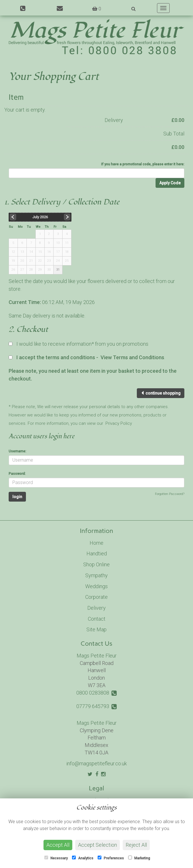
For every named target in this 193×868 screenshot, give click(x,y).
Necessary (56, 858)
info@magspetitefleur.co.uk (96, 763)
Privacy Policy (119, 423)
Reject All (136, 845)
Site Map (96, 629)
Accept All (58, 845)
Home (96, 543)
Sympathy (96, 575)
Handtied (97, 554)
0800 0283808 (96, 693)
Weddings (96, 586)
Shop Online (96, 564)
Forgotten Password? (170, 494)
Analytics (83, 858)
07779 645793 (96, 706)
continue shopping (161, 393)
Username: (17, 451)
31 (58, 270)
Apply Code (170, 183)
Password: (17, 474)
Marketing (139, 858)
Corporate (96, 597)
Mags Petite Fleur (97, 656)
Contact (97, 619)
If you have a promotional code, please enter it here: (143, 164)
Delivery (96, 608)
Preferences (111, 858)
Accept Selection (98, 845)
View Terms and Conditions (132, 357)
